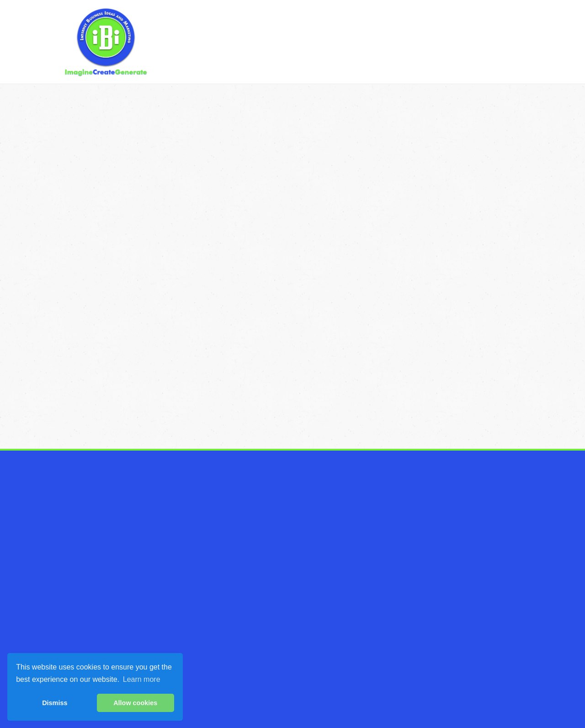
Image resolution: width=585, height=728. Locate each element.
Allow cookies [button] (135, 703)
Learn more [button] (142, 679)
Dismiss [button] (55, 703)
